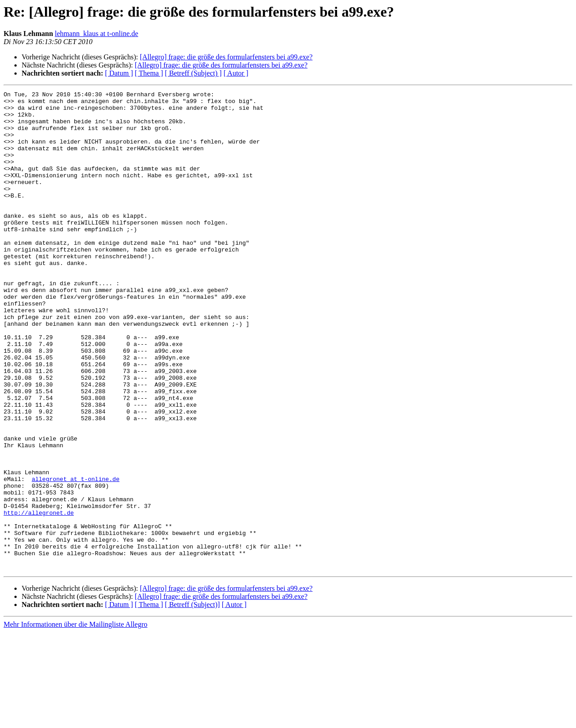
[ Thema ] (149, 73)
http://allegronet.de (39, 598)
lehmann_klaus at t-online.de (97, 34)
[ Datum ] (119, 73)
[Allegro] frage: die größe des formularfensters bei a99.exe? (226, 57)
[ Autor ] (236, 73)
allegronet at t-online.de (75, 557)
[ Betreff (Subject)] (192, 700)
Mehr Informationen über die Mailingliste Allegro (75, 720)
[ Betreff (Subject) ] (193, 73)
